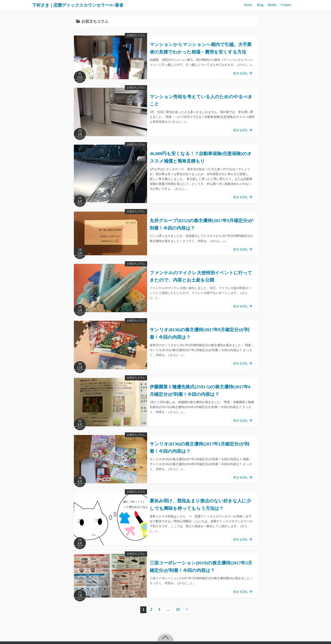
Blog (260, 5)
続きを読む (243, 73)
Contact (286, 5)
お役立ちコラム (136, 35)
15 (178, 610)
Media (272, 5)
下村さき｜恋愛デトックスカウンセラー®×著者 (88, 5)
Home (248, 5)
